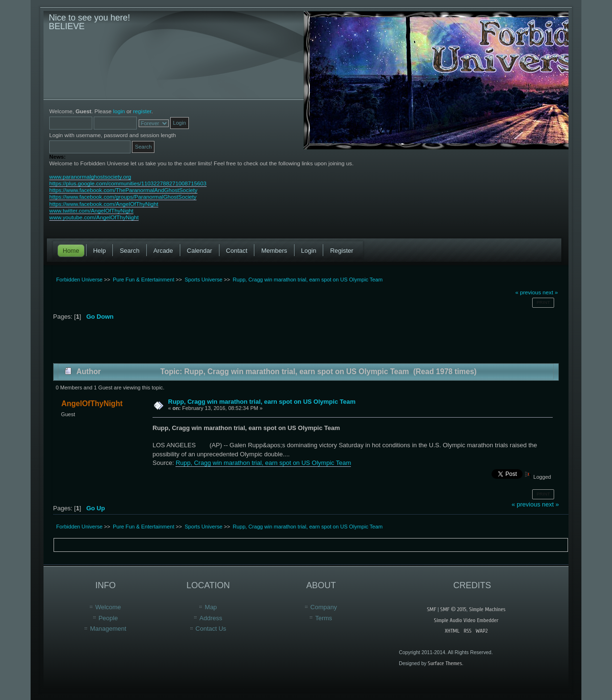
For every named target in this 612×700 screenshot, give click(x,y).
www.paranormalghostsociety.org (90, 177)
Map (211, 607)
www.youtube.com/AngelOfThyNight (94, 217)
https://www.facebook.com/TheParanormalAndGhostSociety (123, 190)
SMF (432, 609)
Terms (323, 618)
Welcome (108, 607)
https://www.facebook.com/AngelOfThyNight (104, 204)
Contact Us (211, 629)
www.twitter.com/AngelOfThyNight (91, 210)
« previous (528, 292)
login (119, 111)
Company (324, 607)
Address (211, 618)
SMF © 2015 (453, 609)
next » (550, 292)
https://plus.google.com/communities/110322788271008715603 (128, 183)
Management (108, 629)
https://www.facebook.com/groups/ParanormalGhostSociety (123, 197)
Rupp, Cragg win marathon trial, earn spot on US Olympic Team (262, 402)
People (108, 618)
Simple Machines (487, 609)
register (142, 111)
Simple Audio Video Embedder (466, 620)
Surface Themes (445, 663)
